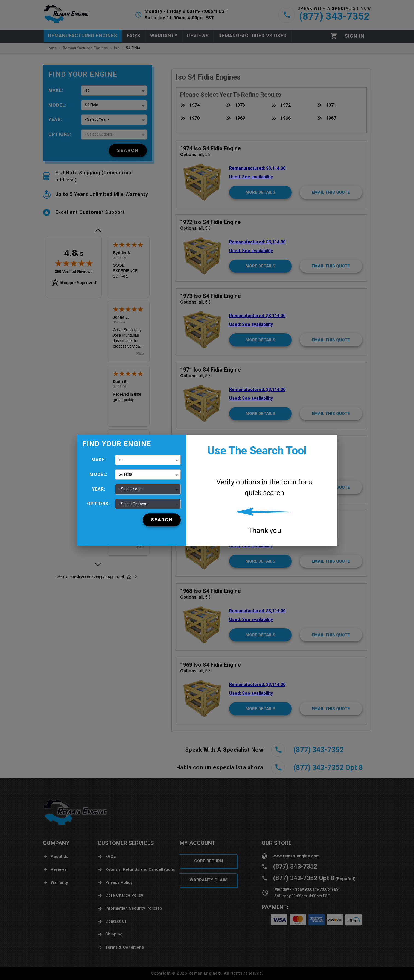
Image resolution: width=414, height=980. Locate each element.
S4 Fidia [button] (125, 474)
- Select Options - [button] (133, 504)
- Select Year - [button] (131, 489)
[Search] (162, 520)
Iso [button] (121, 460)
